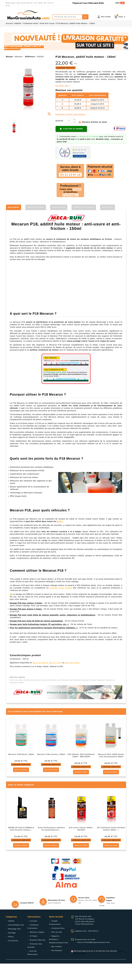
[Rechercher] (70, 17)
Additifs (11, 937)
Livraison (34, 937)
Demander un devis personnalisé (70, 131)
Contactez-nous (58, 945)
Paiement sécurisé (38, 956)
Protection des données (35, 962)
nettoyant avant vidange (61, 604)
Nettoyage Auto (15, 945)
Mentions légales (37, 949)
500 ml (52, 679)
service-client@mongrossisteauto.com (94, 959)
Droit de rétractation (33, 969)
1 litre (59, 679)
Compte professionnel (55, 939)
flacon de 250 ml (40, 679)
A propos (34, 953)
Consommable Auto (16, 941)
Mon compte (57, 963)
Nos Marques (57, 967)
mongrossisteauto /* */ (28, 15)
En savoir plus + (63, 102)
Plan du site (57, 949)
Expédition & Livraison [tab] (84, 224)
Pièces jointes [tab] (59, 224)
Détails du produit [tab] (36, 224)
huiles (60, 538)
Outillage (12, 949)
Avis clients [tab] (108, 224)
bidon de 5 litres (72, 679)
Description (14, 224)
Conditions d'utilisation (33, 943)
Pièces (11, 953)
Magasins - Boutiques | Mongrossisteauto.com (59, 956)
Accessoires (13, 957)
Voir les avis (80, 173)
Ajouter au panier (71, 145)
